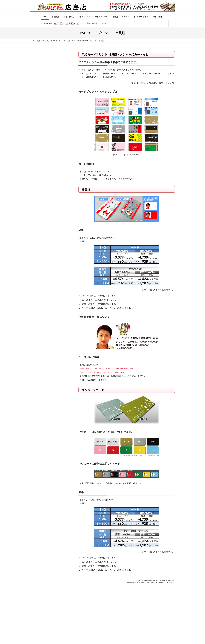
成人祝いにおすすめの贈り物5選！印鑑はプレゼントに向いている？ (55, 257)
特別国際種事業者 (50, 187)
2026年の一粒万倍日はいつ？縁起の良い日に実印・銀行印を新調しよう (56, 274)
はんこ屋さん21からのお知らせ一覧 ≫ (51, 111)
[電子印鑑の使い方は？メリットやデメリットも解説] (35, 221)
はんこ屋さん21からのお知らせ (51, 68)
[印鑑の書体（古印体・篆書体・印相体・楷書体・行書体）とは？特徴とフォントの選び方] (35, 237)
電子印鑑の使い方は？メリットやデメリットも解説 (55, 220)
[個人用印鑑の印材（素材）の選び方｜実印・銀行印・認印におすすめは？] (35, 204)
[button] (97, 23)
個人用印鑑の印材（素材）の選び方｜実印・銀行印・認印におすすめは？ (55, 204)
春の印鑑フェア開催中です (66, 23)
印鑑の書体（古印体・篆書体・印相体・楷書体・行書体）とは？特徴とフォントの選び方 (50, 101)
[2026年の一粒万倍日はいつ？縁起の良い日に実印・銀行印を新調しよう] (35, 274)
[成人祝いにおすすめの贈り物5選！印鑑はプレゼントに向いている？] (35, 257)
